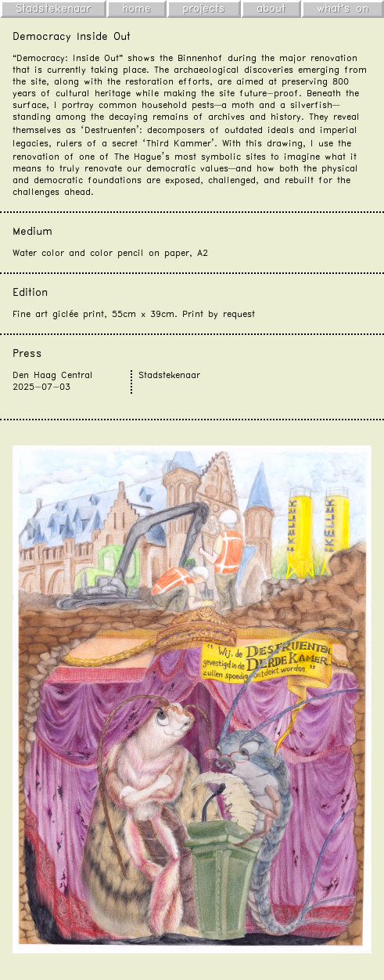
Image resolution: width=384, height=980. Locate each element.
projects (204, 9)
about (271, 9)
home (136, 9)
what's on (343, 9)
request (239, 315)
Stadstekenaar (53, 9)
